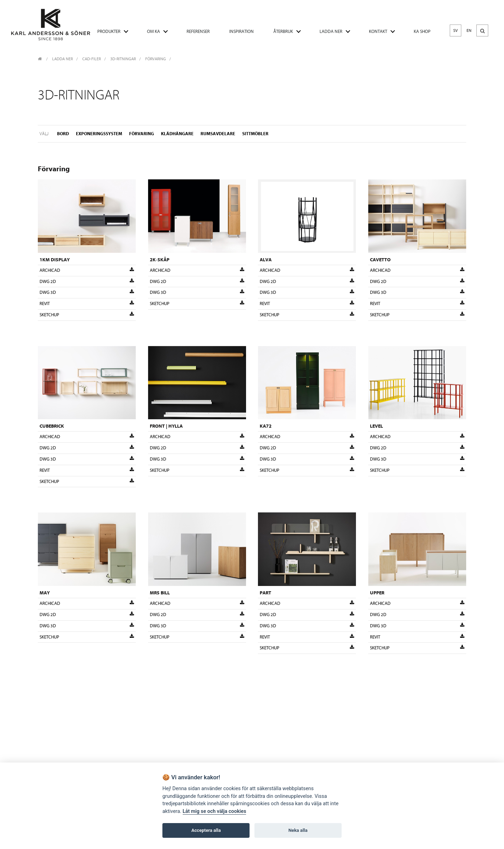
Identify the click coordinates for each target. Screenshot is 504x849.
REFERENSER (198, 31)
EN (469, 30)
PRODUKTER (109, 31)
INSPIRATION (241, 31)
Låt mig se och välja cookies (215, 811)
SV (456, 30)
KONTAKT (378, 31)
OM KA (153, 31)
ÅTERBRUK (283, 31)
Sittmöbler (255, 133)
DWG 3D (87, 292)
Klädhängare (177, 133)
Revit (87, 304)
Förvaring (156, 59)
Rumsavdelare (218, 133)
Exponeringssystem (99, 133)
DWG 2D (87, 281)
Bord (63, 133)
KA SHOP (422, 31)
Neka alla (298, 830)
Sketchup (87, 315)
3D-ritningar (123, 59)
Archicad (87, 270)
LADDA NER (331, 31)
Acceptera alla (206, 830)
